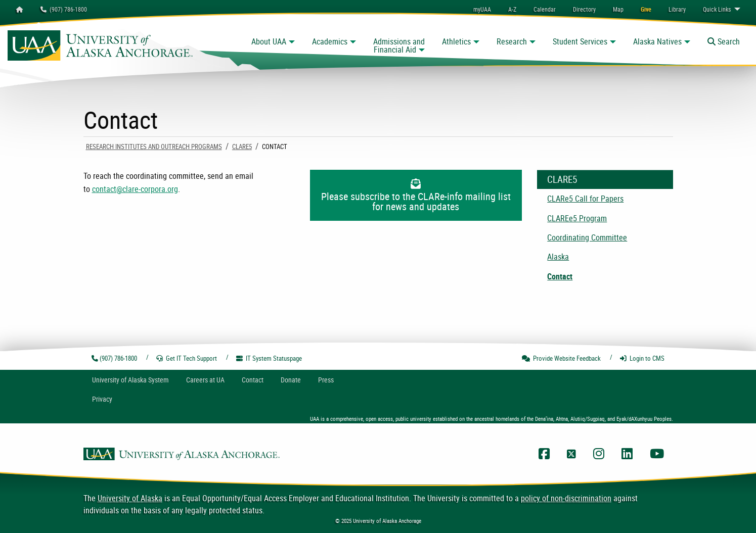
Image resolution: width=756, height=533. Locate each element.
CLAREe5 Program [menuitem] (577, 218)
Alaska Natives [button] (657, 41)
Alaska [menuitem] (558, 257)
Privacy (102, 399)
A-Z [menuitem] (512, 9)
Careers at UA (205, 380)
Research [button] (512, 41)
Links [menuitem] (717, 9)
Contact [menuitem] (560, 276)
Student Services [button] (580, 41)
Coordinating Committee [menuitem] (587, 237)
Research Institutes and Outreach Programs (154, 147)
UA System (130, 380)
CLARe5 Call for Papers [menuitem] (585, 199)
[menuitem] (545, 9)
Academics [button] (330, 41)
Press (326, 380)
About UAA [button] (269, 41)
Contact (253, 380)
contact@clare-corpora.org (135, 189)
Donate (291, 380)
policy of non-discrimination (566, 498)
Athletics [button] (456, 41)
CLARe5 (242, 147)
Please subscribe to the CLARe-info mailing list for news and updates (416, 196)
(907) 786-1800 (64, 9)
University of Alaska (130, 498)
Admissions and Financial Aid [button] (399, 45)
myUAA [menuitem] (482, 9)
